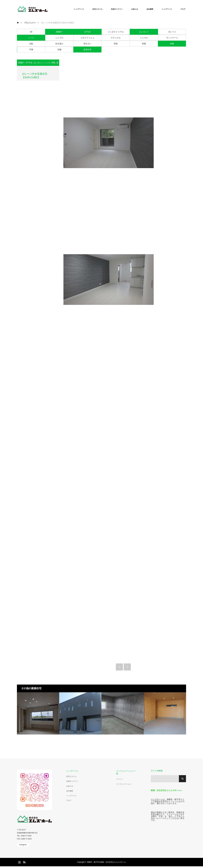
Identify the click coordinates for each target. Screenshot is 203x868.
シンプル (59, 38)
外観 (172, 44)
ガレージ (172, 32)
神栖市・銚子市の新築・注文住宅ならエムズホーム (106, 862)
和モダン (88, 44)
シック (31, 38)
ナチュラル (116, 38)
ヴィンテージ (172, 38)
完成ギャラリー (117, 9)
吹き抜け (59, 44)
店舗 (59, 50)
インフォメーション (124, 784)
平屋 (31, 50)
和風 (144, 44)
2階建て (59, 32)
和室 (116, 44)
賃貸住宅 (87, 50)
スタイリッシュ (88, 38)
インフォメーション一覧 (126, 772)
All (31, 32)
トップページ (79, 9)
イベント (120, 779)
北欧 (31, 44)
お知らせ (135, 9)
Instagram (23, 845)
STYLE (87, 32)
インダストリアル (116, 32)
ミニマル (144, 38)
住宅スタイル (97, 9)
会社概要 (150, 9)
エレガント (144, 32)
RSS (24, 862)
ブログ (183, 9)
